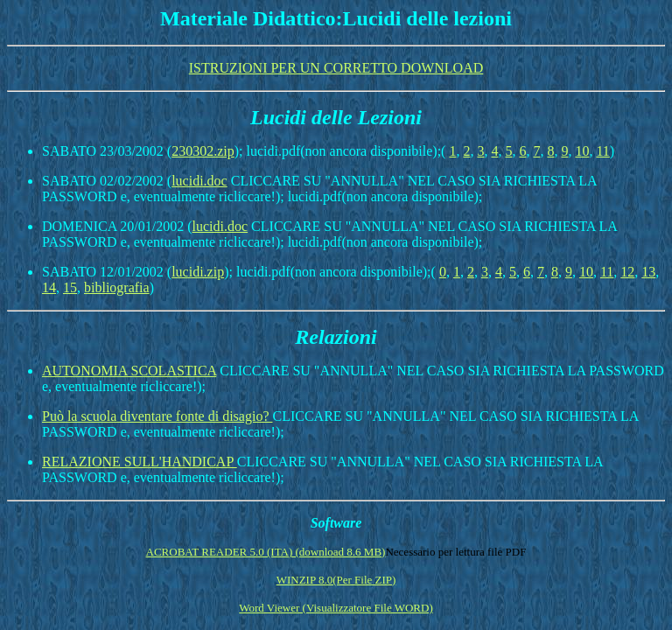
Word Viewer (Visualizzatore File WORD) (336, 608)
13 (648, 272)
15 (70, 287)
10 (582, 151)
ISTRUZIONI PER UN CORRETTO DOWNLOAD (336, 68)
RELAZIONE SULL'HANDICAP (140, 462)
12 (627, 272)
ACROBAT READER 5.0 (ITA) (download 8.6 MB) (266, 552)
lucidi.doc (199, 181)
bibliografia (117, 287)
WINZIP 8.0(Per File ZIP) (336, 580)
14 (49, 287)
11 (602, 151)
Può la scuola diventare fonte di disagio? (157, 416)
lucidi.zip (198, 272)
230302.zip (203, 151)
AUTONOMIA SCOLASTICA (129, 371)
